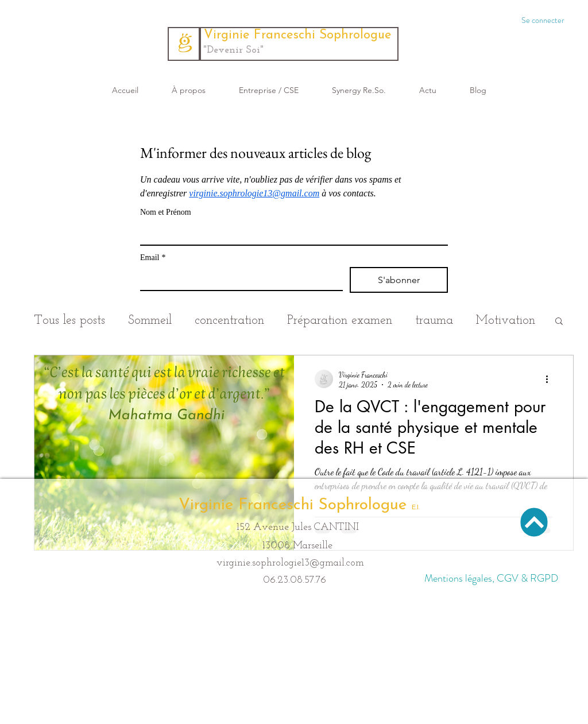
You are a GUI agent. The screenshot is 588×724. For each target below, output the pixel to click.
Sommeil (150, 321)
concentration (229, 321)
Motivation (506, 321)
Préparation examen (340, 321)
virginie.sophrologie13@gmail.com (290, 563)
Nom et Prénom (166, 212)
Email (153, 258)
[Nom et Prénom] (291, 233)
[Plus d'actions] (551, 379)
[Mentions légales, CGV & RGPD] (491, 579)
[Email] (238, 278)
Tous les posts (69, 321)
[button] (559, 322)
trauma (434, 321)
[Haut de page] (534, 522)
